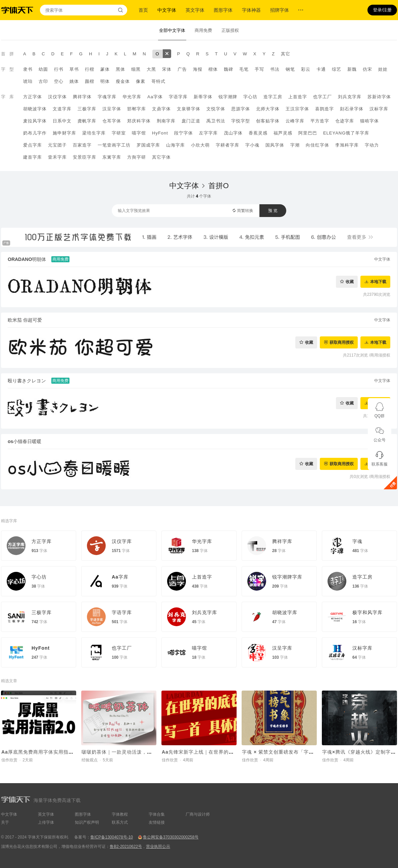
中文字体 (167, 10)
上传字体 (46, 822)
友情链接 (157, 822)
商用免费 (203, 30)
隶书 (28, 69)
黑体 (120, 69)
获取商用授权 (342, 342)
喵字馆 (139, 133)
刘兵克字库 (350, 97)
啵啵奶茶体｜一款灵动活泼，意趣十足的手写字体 (137, 752)
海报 (198, 69)
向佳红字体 (317, 145)
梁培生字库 (94, 133)
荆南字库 (166, 121)
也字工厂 (322, 97)
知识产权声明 (87, 822)
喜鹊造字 (325, 109)
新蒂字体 (203, 97)
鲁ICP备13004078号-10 (112, 837)
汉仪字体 (57, 97)
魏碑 (229, 69)
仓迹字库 (345, 121)
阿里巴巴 (308, 133)
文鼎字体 (161, 109)
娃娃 (383, 69)
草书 (74, 69)
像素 (141, 81)
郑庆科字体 (139, 121)
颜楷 (90, 81)
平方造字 (320, 121)
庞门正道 (191, 121)
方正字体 (33, 97)
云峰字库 (295, 121)
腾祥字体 (82, 97)
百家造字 (82, 145)
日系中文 (62, 121)
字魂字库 (107, 97)
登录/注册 (382, 10)
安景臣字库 (85, 157)
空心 (59, 81)
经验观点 (90, 760)
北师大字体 (268, 109)
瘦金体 (123, 81)
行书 (59, 69)
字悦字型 (241, 121)
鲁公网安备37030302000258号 (171, 837)
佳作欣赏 (9, 760)
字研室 (119, 133)
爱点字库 (33, 145)
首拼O (218, 186)
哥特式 (158, 81)
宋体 (167, 69)
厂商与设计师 (198, 814)
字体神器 (251, 10)
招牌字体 (280, 10)
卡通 (321, 69)
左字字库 (208, 133)
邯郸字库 (137, 109)
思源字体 (241, 109)
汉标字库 (379, 109)
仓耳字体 (112, 121)
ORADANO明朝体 (27, 259)
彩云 (306, 69)
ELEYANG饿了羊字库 (346, 133)
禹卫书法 (216, 121)
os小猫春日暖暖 (24, 441)
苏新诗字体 (379, 97)
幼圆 (43, 69)
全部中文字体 (172, 30)
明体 (105, 81)
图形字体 (223, 10)
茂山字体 (233, 133)
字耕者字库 (228, 145)
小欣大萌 (200, 145)
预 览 (273, 211)
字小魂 (252, 145)
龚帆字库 (87, 121)
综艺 (337, 69)
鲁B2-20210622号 (126, 847)
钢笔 (290, 69)
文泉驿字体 (189, 109)
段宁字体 (184, 133)
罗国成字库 (148, 145)
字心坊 (250, 97)
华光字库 (132, 97)
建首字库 (33, 157)
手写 (259, 69)
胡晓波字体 (35, 109)
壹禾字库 (57, 157)
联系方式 (120, 822)
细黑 (136, 69)
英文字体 (195, 10)
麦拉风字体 (35, 121)
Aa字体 (155, 97)
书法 (275, 69)
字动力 (372, 145)
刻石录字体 (352, 109)
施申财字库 (64, 133)
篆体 (105, 69)
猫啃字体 (369, 121)
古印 (43, 81)
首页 (143, 10)
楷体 (213, 69)
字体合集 (157, 814)
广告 (182, 69)
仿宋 (367, 69)
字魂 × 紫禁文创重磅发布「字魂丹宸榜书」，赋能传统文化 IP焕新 (316, 752)
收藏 (350, 282)
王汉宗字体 (297, 109)
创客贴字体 (268, 121)
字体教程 (120, 814)
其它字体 (161, 157)
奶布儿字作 (35, 133)
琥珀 (28, 81)
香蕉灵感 (258, 133)
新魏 (352, 69)
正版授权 (230, 30)
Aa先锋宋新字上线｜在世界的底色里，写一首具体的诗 (223, 752)
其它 (286, 54)
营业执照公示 (158, 847)
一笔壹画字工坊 (114, 145)
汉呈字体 (112, 109)
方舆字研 (137, 157)
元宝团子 (57, 145)
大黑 (151, 69)
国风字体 (275, 145)
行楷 (90, 69)
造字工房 (273, 97)
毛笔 (244, 69)
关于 (5, 822)
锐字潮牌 (228, 97)
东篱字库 (112, 157)
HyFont (160, 133)
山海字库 (176, 145)
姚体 (74, 81)
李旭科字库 (347, 145)
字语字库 (178, 97)
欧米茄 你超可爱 (25, 320)
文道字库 (62, 109)
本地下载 (378, 282)
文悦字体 (216, 109)
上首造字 (298, 97)
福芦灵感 (283, 133)
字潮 (295, 145)
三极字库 (87, 109)
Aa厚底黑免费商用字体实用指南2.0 (41, 752)
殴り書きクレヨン (27, 381)
